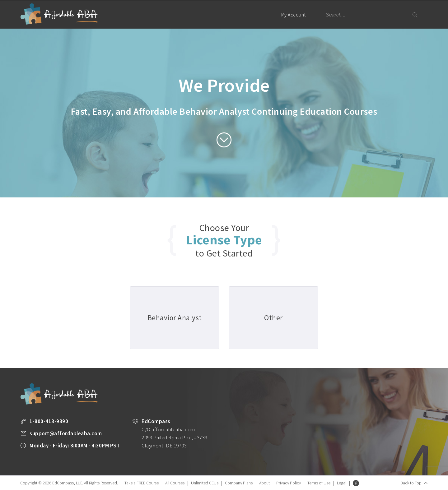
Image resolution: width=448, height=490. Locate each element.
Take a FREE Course (142, 483)
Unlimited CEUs (205, 483)
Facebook (356, 483)
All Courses (175, 483)
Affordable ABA (59, 14)
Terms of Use (319, 483)
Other (273, 318)
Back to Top (411, 483)
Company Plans (239, 483)
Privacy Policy (289, 483)
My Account (296, 20)
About (264, 483)
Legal (342, 483)
